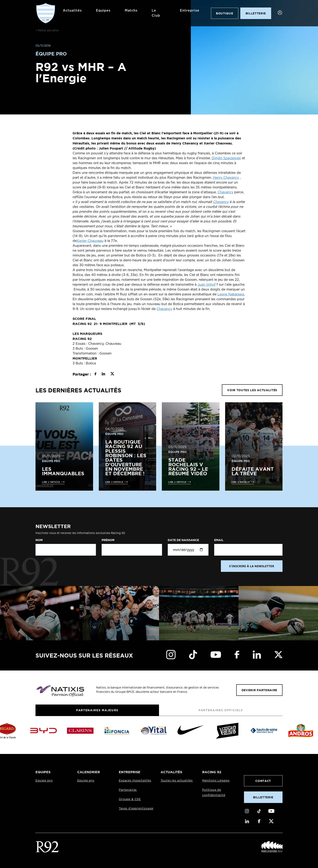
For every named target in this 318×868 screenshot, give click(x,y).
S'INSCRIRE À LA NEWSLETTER (252, 566)
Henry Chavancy (226, 178)
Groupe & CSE (130, 799)
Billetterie (263, 797)
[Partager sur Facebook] (95, 374)
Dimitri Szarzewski (226, 158)
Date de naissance (183, 540)
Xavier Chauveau (90, 241)
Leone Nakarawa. (231, 294)
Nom (39, 540)
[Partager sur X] (112, 374)
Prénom (108, 540)
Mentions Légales (216, 781)
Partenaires (128, 790)
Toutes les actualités (177, 781)
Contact (263, 781)
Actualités (72, 11)
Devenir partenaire (259, 690)
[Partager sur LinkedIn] (103, 374)
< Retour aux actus (47, 30)
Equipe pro (44, 781)
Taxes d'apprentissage (136, 809)
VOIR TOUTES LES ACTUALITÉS (252, 390)
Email (219, 540)
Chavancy (225, 192)
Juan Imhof (207, 285)
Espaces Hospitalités (135, 781)
